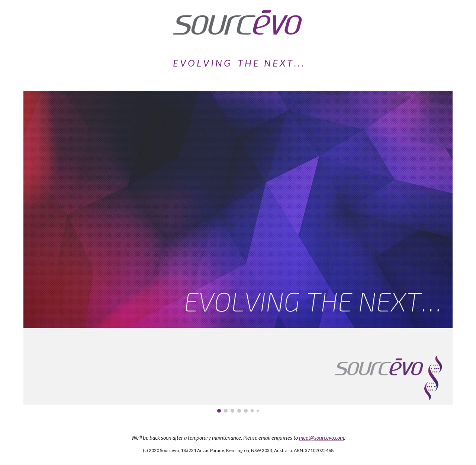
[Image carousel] (238, 252)
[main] (238, 63)
